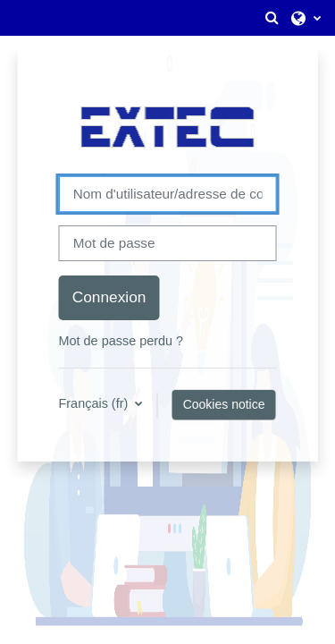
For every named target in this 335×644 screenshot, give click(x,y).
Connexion (109, 297)
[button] (272, 18)
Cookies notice (224, 404)
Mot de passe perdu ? (121, 341)
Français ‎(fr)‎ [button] (95, 403)
